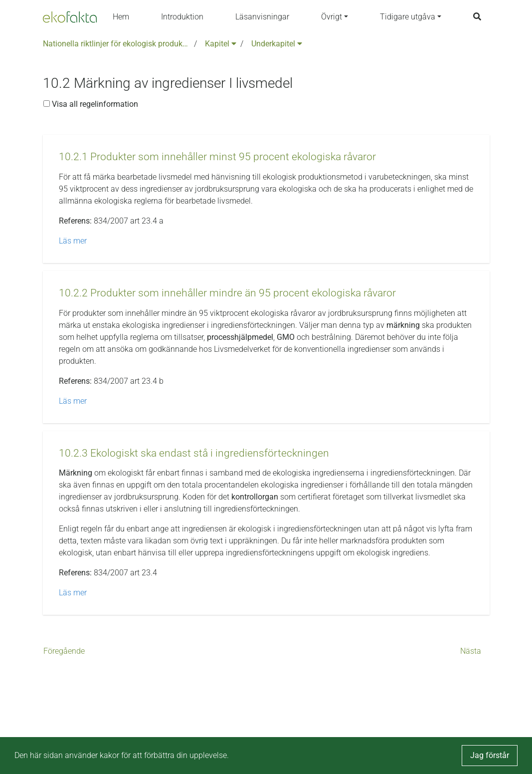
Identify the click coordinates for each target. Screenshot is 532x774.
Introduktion (182, 17)
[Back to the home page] (70, 17)
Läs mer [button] (73, 241)
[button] (217, 157)
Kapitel (221, 44)
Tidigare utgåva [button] (408, 17)
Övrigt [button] (332, 17)
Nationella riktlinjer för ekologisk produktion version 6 (117, 44)
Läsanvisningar (262, 17)
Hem (121, 17)
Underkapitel (277, 44)
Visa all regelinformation (91, 104)
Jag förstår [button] (490, 755)
